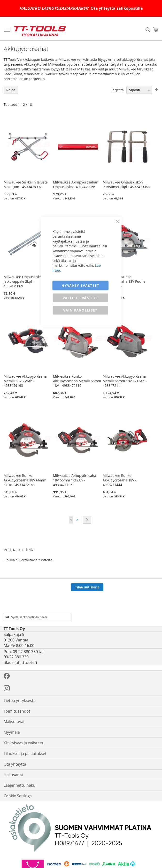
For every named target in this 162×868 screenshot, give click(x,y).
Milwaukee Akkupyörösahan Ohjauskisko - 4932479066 (76, 184)
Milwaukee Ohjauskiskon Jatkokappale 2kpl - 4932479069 (24, 281)
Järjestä (118, 90)
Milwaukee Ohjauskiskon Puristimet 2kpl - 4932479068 (126, 184)
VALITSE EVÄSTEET (81, 298)
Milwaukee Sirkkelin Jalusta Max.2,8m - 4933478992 (26, 184)
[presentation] (123, 601)
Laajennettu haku (19, 785)
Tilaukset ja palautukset (25, 754)
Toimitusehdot (17, 711)
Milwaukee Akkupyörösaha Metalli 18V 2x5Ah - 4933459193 (25, 381)
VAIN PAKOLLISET (80, 310)
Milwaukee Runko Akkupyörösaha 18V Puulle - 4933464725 (125, 281)
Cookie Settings (18, 796)
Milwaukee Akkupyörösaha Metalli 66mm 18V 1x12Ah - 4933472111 (125, 381)
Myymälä (12, 732)
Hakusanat (13, 775)
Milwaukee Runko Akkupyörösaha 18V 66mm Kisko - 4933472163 (25, 480)
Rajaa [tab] (11, 90)
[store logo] (40, 31)
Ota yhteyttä (15, 764)
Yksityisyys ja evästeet (23, 743)
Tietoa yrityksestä (20, 700)
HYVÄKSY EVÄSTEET (80, 286)
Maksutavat (14, 722)
